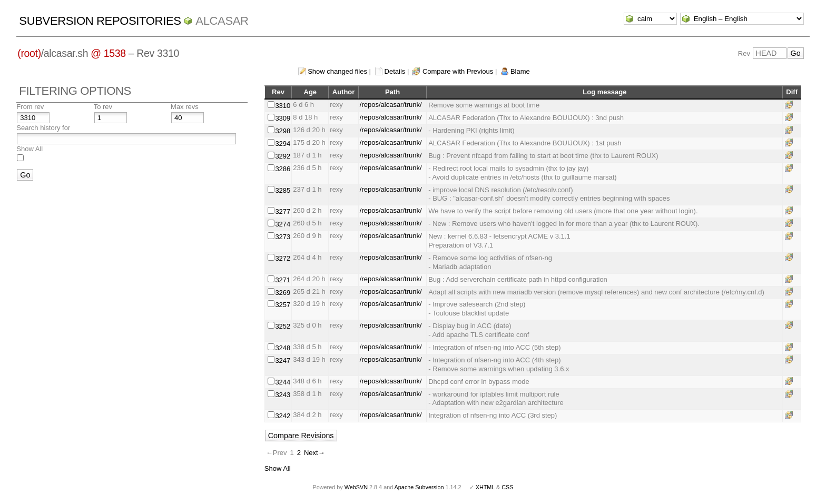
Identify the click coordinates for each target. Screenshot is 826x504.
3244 (283, 382)
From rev (30, 107)
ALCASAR (222, 21)
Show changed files (337, 71)
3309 (283, 118)
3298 (283, 131)
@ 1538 (108, 53)
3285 (283, 190)
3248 (283, 348)
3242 (283, 416)
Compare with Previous (458, 71)
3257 (283, 305)
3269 (283, 293)
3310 (283, 106)
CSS (507, 487)
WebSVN (356, 487)
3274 (283, 224)
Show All (29, 149)
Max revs (185, 107)
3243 (283, 395)
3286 (283, 169)
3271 (283, 280)
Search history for (43, 128)
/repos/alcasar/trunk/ (391, 105)
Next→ (314, 453)
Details (395, 71)
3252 (283, 326)
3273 (283, 237)
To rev (103, 107)
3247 (283, 360)
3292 (283, 156)
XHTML (485, 487)
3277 (283, 211)
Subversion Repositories (100, 21)
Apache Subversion (419, 487)
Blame (520, 71)
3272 (283, 258)
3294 (283, 144)
